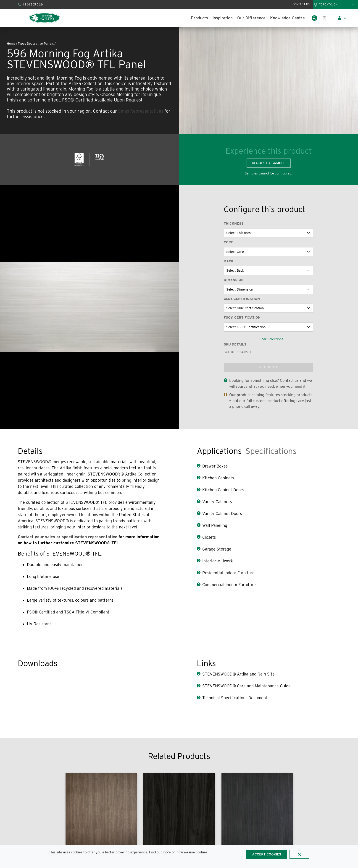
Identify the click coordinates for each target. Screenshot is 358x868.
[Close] (299, 854)
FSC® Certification (242, 317)
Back (229, 261)
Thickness (234, 223)
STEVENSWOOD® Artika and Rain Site (238, 674)
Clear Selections (271, 339)
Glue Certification (242, 299)
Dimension (234, 280)
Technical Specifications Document (235, 698)
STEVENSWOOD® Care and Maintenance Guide (246, 686)
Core (229, 242)
